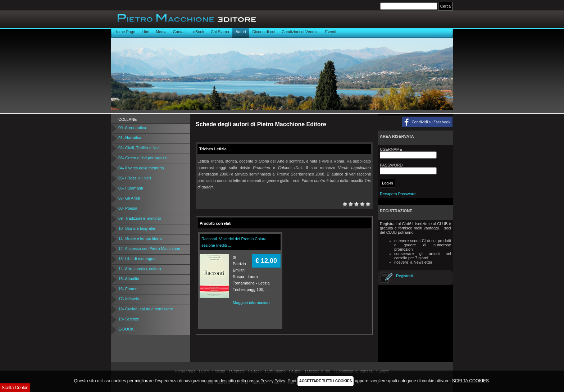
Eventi (331, 32)
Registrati (404, 276)
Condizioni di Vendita (300, 32)
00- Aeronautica (132, 128)
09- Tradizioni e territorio (140, 218)
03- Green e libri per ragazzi (143, 158)
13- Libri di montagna (137, 259)
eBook (199, 32)
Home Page (125, 32)
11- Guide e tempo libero (140, 238)
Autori (241, 32)
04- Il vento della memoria (141, 168)
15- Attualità (129, 279)
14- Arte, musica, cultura (140, 269)
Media (161, 32)
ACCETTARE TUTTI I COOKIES (326, 381)
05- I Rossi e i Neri (135, 178)
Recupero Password (398, 194)
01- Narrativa (130, 138)
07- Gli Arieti (129, 198)
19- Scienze (129, 319)
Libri (145, 32)
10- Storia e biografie (137, 228)
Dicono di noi (264, 32)
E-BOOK (126, 329)
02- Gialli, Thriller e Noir (139, 148)
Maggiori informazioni (252, 302)
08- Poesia (128, 208)
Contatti (180, 32)
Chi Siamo (220, 32)
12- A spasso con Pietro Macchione (149, 249)
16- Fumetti (128, 289)
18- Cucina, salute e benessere (146, 309)
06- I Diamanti (131, 188)
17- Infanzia (129, 299)
